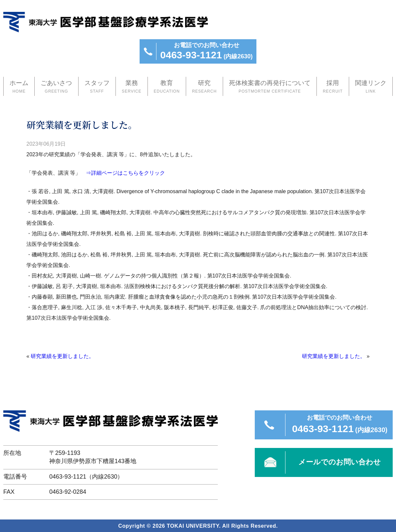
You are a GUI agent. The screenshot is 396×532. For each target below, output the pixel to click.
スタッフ (97, 87)
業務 (132, 87)
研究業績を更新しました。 (62, 355)
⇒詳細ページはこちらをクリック (125, 172)
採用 (333, 87)
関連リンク (371, 87)
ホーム (19, 87)
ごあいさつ (56, 87)
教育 (167, 87)
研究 (204, 87)
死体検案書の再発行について (270, 87)
